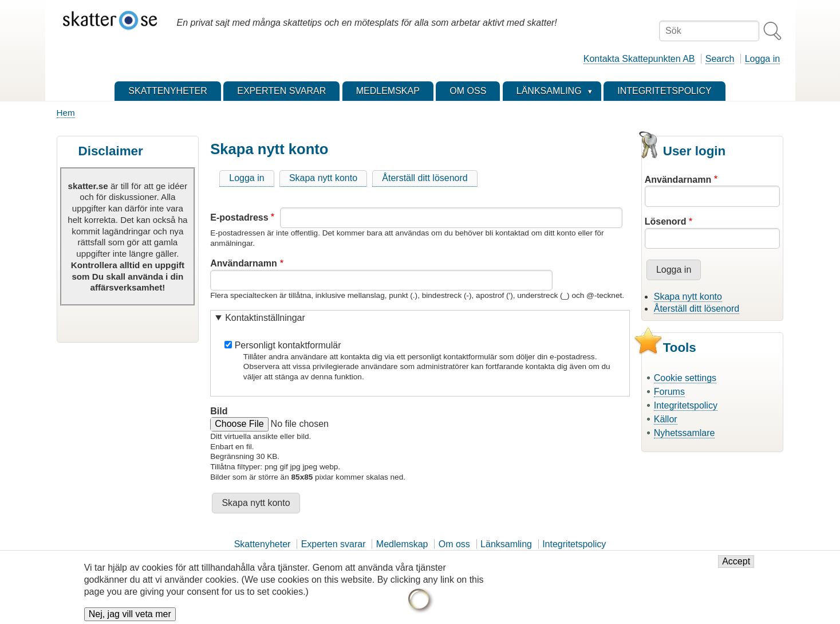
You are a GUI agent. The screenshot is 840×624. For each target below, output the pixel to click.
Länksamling (506, 544)
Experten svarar (334, 544)
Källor (666, 419)
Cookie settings (685, 378)
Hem (66, 113)
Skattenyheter (263, 544)
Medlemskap (402, 544)
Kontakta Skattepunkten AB (639, 59)
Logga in (762, 59)
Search (720, 59)
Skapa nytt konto (323, 178)
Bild (219, 411)
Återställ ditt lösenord (425, 178)
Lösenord (666, 221)
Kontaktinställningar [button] (265, 318)
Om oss (454, 544)
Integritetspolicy (686, 405)
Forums (669, 392)
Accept (736, 568)
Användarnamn (243, 263)
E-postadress (239, 217)
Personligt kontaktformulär (288, 345)
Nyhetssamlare (685, 433)
